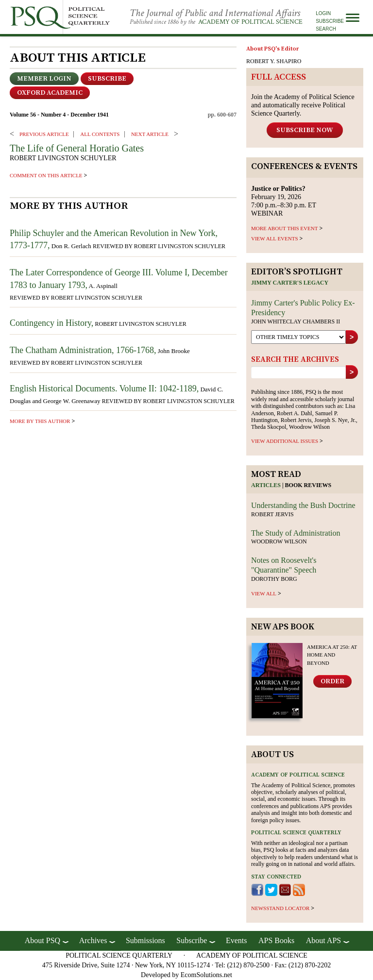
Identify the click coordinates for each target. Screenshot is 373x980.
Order (332, 681)
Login (323, 13)
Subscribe (330, 21)
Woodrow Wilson (279, 541)
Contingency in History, (51, 323)
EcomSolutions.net (206, 975)
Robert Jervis (272, 514)
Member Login (44, 79)
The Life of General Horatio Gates (77, 148)
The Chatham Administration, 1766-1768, (83, 350)
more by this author (40, 421)
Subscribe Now (305, 130)
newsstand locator (280, 908)
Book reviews (308, 485)
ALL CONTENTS (100, 134)
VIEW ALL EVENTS (275, 238)
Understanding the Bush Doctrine (303, 505)
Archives (93, 940)
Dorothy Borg (274, 579)
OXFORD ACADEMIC (50, 93)
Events (237, 940)
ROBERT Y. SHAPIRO (274, 61)
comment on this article (46, 175)
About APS (323, 940)
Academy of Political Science (250, 22)
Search (326, 29)
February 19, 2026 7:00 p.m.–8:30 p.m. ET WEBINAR (284, 201)
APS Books (276, 940)
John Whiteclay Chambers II (296, 321)
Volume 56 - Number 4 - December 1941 (59, 115)
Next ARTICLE (150, 134)
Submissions (145, 940)
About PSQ (42, 940)
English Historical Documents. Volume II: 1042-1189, (104, 389)
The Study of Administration (296, 533)
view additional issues (285, 441)
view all (264, 593)
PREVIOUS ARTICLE (44, 134)
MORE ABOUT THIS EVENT (284, 228)
